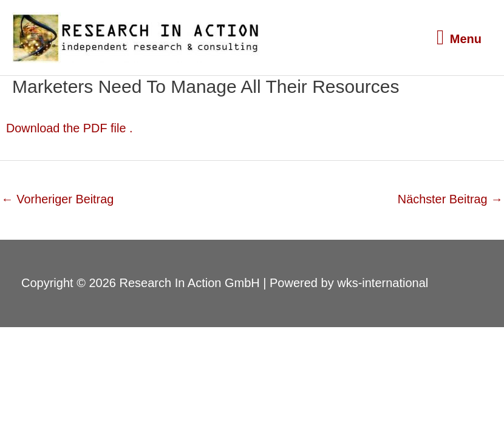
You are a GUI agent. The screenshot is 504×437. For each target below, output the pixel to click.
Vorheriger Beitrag (58, 198)
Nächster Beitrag (450, 198)
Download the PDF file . (70, 128)
